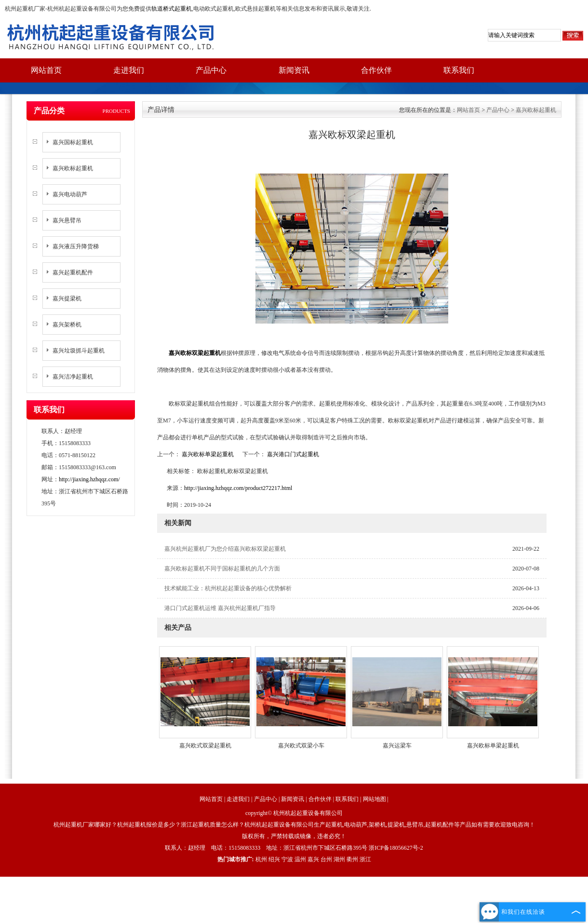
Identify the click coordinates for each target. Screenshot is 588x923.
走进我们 (129, 70)
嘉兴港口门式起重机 (292, 454)
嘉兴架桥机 (67, 325)
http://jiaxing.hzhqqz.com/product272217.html (238, 488)
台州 (326, 859)
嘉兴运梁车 (397, 746)
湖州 (339, 859)
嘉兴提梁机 (67, 299)
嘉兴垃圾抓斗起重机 (79, 351)
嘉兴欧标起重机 (73, 168)
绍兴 (274, 859)
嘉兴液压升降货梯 (76, 246)
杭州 (261, 859)
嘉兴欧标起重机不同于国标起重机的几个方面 (222, 569)
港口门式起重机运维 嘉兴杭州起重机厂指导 (220, 608)
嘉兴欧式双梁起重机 (205, 746)
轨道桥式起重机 (172, 9)
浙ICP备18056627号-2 (396, 848)
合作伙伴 (376, 70)
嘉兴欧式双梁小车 (301, 746)
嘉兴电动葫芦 (70, 194)
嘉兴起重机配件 (73, 272)
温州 (300, 859)
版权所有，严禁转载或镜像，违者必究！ (294, 836)
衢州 (352, 859)
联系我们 (459, 70)
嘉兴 (313, 859)
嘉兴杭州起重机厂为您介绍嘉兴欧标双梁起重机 (225, 549)
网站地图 (374, 799)
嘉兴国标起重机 (73, 142)
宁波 (287, 859)
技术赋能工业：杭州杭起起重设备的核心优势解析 (228, 588)
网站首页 (46, 70)
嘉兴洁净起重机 (73, 377)
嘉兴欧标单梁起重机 (208, 454)
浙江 (365, 859)
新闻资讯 (294, 70)
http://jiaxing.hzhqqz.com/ (89, 479)
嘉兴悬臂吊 (67, 220)
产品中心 (211, 70)
